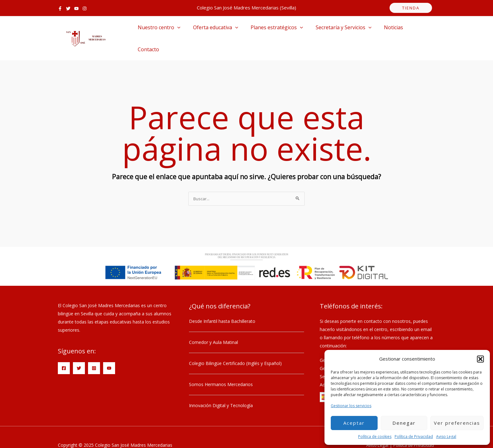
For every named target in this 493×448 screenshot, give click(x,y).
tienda (411, 8)
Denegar (404, 423)
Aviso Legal (446, 437)
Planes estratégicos (271, 30)
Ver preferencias (457, 423)
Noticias (382, 30)
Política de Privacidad (414, 437)
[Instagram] (85, 8)
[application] (176, 30)
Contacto (413, 30)
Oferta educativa (212, 30)
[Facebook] (60, 8)
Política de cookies (375, 437)
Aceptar (354, 423)
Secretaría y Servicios (335, 30)
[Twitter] (68, 8)
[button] (480, 359)
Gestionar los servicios (351, 406)
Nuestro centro (158, 30)
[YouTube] (76, 8)
